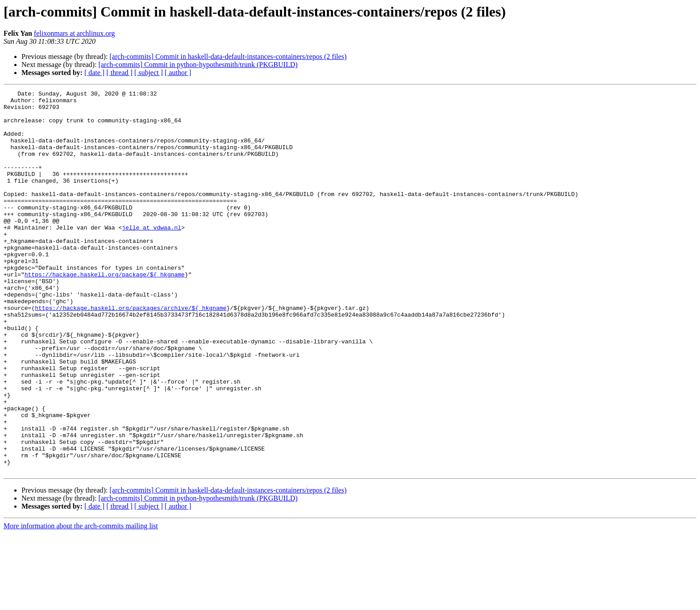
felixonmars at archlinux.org (74, 33)
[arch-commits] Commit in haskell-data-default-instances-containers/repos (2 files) (228, 56)
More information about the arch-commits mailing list (81, 602)
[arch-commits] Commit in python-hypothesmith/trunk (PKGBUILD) (198, 65)
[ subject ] (149, 73)
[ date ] (94, 73)
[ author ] (178, 73)
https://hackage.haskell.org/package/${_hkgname (105, 312)
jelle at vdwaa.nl (152, 255)
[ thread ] (119, 73)
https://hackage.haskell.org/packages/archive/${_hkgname (131, 352)
